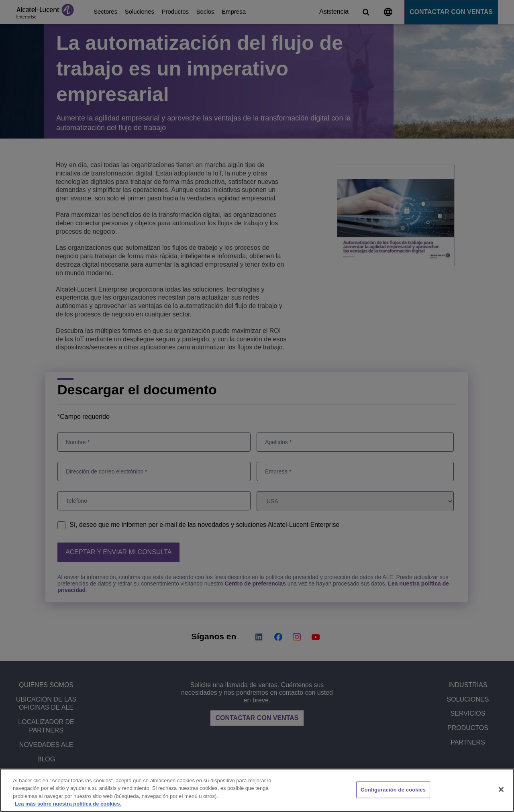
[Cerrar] (501, 790)
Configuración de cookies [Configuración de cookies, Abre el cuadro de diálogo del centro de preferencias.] (393, 790)
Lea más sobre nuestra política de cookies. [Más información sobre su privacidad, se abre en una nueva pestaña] (68, 804)
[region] (257, 790)
